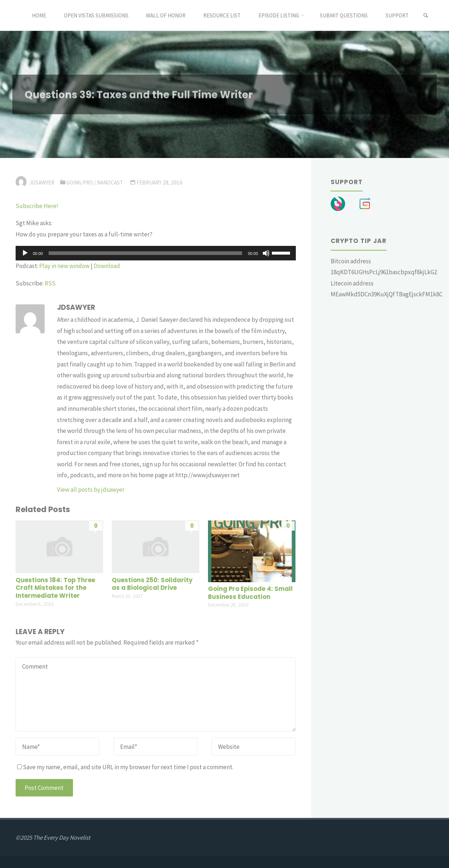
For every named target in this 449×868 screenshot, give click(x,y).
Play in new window (64, 266)
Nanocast (110, 182)
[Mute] (266, 253)
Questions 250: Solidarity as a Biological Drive (152, 584)
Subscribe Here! (37, 206)
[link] (426, 16)
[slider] (145, 253)
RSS (50, 283)
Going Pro (80, 182)
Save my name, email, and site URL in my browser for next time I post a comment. (125, 767)
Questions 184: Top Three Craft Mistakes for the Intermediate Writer (55, 588)
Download (107, 266)
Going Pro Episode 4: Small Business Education (250, 593)
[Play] (25, 253)
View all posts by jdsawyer (91, 490)
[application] (156, 253)
